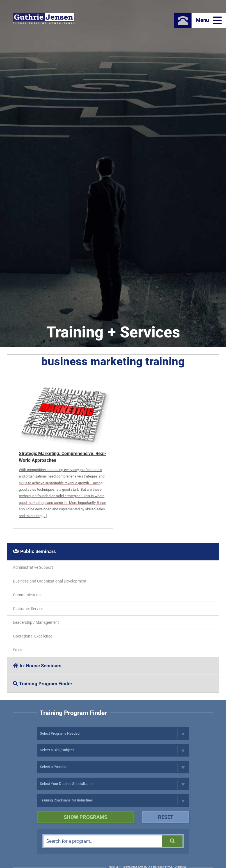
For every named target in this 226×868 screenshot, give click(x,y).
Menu (209, 20)
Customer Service (28, 609)
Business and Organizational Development (50, 581)
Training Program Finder (43, 684)
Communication (27, 595)
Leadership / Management (36, 622)
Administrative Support (33, 567)
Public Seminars (34, 551)
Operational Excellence (33, 636)
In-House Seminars (37, 666)
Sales (18, 650)
